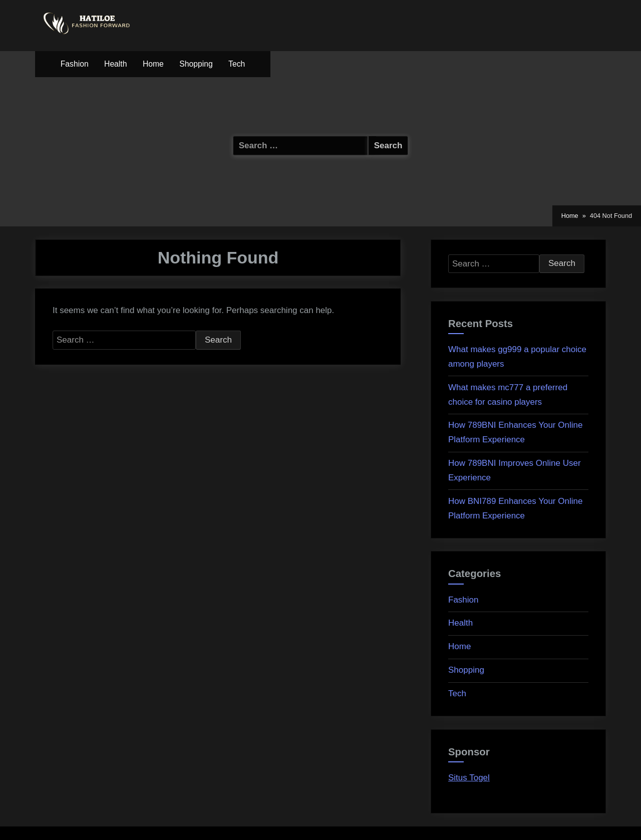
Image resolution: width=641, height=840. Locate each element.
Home (153, 64)
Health (115, 64)
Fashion (75, 64)
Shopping (196, 64)
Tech (237, 64)
